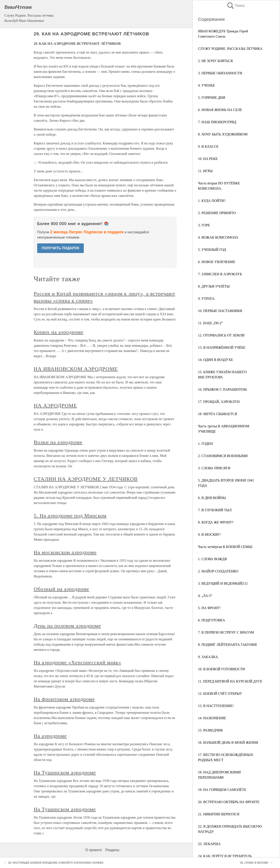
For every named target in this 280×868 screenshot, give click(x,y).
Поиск (236, 6)
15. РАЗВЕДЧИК (210, 730)
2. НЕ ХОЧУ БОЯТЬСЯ (215, 61)
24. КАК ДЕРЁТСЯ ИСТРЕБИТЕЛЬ (225, 856)
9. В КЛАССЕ (208, 146)
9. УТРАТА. (207, 299)
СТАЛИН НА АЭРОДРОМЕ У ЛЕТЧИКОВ (86, 479)
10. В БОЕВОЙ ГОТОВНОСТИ (221, 669)
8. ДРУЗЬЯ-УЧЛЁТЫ (214, 286)
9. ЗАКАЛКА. (208, 657)
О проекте (94, 850)
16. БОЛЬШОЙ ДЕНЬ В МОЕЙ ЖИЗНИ (228, 742)
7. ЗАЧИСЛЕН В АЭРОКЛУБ (220, 274)
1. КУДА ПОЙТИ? (212, 201)
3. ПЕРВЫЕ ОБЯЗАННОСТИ (220, 73)
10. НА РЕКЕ (208, 159)
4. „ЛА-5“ (205, 596)
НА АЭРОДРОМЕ (55, 405)
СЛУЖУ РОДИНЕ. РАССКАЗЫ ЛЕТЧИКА (230, 49)
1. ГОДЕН (205, 444)
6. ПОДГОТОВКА (212, 620)
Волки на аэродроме (58, 442)
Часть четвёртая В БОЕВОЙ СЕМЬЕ (225, 547)
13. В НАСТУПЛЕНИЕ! (216, 706)
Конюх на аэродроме (59, 332)
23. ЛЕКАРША (209, 844)
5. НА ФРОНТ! (209, 608)
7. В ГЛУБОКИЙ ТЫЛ (215, 510)
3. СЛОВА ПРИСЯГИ (214, 468)
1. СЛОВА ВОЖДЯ (212, 559)
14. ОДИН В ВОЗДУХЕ (215, 360)
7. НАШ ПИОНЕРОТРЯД (217, 122)
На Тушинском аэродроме (65, 773)
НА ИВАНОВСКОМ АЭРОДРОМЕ (76, 369)
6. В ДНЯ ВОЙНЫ (212, 498)
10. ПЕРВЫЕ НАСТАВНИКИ (220, 311)
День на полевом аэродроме (67, 626)
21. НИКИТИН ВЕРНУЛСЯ (219, 814)
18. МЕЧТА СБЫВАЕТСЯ (218, 414)
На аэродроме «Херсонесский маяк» (77, 662)
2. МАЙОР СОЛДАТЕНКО (218, 571)
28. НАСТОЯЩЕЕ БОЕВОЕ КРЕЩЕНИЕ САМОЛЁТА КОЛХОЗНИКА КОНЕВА (56, 863)
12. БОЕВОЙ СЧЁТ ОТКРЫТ (220, 694)
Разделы (112, 850)
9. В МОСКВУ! (209, 534)
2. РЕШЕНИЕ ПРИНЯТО (217, 213)
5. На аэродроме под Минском (70, 516)
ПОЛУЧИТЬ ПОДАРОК (60, 248)
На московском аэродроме (65, 552)
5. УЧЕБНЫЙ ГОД (212, 250)
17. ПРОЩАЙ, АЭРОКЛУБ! (219, 402)
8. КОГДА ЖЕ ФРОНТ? (216, 522)
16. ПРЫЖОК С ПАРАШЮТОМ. (223, 389)
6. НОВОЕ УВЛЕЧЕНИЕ (217, 262)
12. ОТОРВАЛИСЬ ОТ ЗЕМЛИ (221, 335)
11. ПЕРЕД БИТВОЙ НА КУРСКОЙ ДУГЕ (230, 681)
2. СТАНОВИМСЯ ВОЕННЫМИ (223, 456)
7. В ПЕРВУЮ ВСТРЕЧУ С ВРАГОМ (226, 632)
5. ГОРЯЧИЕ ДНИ (212, 98)
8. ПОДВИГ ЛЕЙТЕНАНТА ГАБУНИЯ (227, 645)
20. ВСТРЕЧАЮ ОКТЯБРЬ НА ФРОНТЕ (229, 802)
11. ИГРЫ (205, 171)
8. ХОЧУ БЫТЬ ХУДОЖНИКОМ (223, 134)
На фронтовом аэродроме (64, 699)
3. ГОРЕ (204, 225)
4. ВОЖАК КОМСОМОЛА (218, 237)
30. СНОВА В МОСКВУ (254, 863)
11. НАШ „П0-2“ (210, 323)
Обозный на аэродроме (61, 589)
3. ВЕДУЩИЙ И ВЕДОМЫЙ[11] (223, 583)
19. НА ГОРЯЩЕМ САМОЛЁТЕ (222, 790)
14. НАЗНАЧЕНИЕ (212, 718)
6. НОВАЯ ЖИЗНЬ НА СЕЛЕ (220, 110)
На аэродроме (50, 736)
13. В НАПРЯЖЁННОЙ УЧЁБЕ (222, 347)
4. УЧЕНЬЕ (206, 85)
